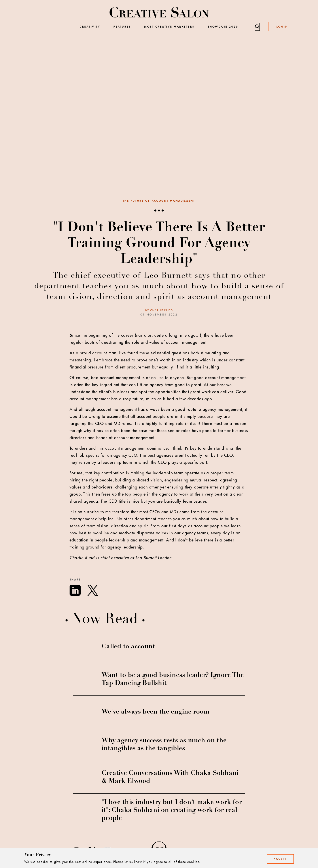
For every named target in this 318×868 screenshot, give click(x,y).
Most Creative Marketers (169, 27)
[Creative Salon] (159, 13)
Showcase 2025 (223, 27)
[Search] (257, 27)
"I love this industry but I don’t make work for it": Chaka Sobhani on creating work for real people (172, 810)
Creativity (90, 27)
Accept (280, 859)
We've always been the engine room (156, 712)
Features (122, 27)
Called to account (128, 647)
